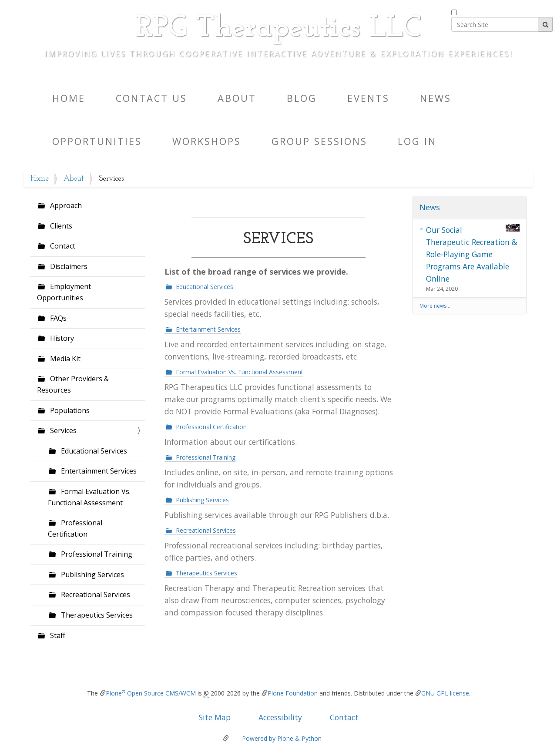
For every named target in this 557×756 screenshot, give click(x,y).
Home (69, 98)
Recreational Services (95, 595)
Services (62, 430)
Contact (62, 246)
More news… (435, 306)
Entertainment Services (98, 471)
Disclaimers (68, 266)
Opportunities (97, 141)
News (436, 98)
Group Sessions (319, 141)
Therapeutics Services (96, 615)
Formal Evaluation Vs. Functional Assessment (89, 497)
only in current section (491, 11)
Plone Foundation (293, 693)
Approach (65, 205)
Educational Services (93, 451)
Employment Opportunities (64, 292)
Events (368, 98)
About (237, 98)
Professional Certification (75, 528)
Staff (57, 635)
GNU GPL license (445, 693)
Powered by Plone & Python (282, 738)
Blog (302, 98)
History (61, 338)
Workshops (207, 141)
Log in (417, 141)
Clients (60, 226)
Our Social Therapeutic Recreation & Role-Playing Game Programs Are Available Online (473, 254)
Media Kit (64, 359)
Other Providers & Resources (73, 384)
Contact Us (151, 98)
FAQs (57, 318)
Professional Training (96, 554)
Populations (69, 410)
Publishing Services (92, 575)
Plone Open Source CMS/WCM (151, 693)
